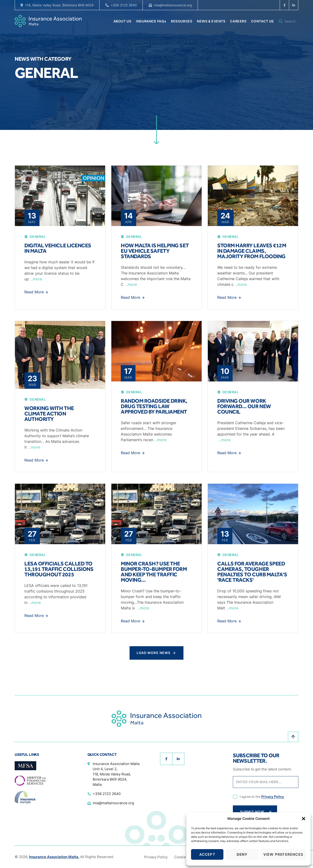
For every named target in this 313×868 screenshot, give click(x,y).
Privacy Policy (273, 797)
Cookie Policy (186, 857)
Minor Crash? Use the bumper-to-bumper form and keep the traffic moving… (154, 572)
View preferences (283, 854)
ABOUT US (122, 21)
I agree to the (262, 797)
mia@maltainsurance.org (173, 5)
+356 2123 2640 (124, 5)
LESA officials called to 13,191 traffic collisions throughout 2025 (59, 569)
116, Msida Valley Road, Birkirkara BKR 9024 (59, 5)
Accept (207, 854)
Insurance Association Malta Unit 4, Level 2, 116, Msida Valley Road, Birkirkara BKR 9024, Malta (116, 774)
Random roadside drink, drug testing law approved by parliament (154, 406)
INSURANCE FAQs (151, 21)
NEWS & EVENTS (211, 21)
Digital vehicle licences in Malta (58, 248)
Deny (242, 854)
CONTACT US (262, 21)
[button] (304, 819)
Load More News (154, 653)
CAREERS (238, 21)
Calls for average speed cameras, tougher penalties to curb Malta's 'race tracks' (252, 572)
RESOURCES (182, 21)
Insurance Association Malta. (54, 857)
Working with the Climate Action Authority (49, 414)
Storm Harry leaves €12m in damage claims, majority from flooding (252, 251)
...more (36, 279)
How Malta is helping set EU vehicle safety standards (155, 251)
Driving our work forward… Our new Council (244, 406)
